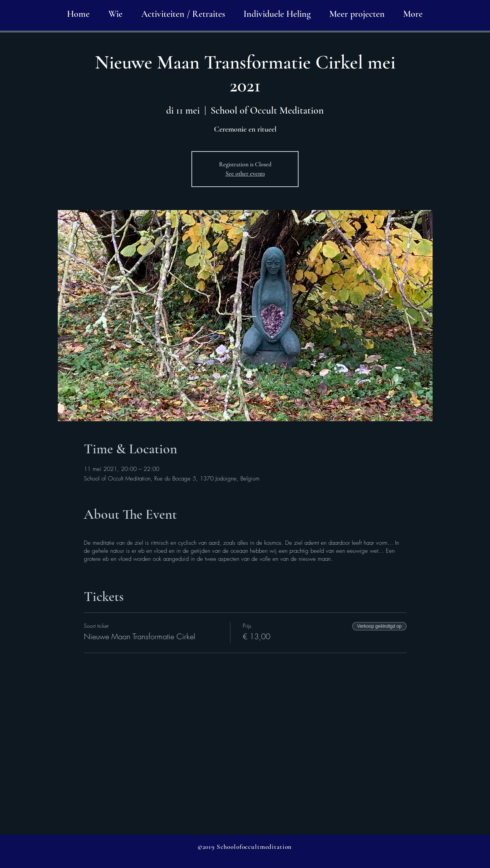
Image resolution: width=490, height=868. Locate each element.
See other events (245, 174)
